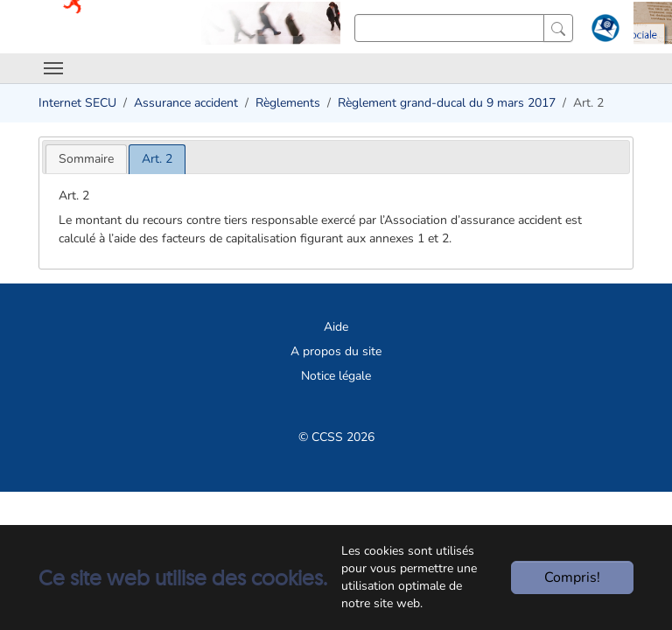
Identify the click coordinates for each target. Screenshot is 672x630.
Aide (336, 327)
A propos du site (336, 351)
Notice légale (336, 376)
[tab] (86, 159)
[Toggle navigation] (53, 68)
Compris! (572, 577)
